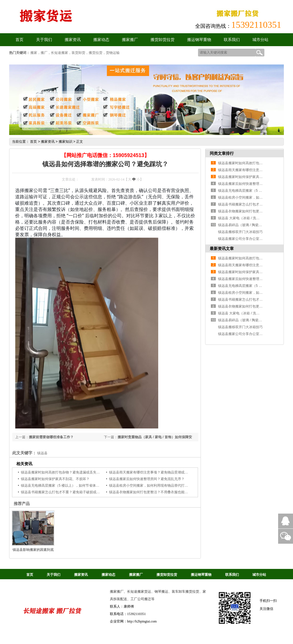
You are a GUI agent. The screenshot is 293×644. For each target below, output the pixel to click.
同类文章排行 (222, 153)
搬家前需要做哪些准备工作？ (51, 437)
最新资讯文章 (222, 248)
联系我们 (232, 40)
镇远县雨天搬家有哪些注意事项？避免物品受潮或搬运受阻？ (155, 472)
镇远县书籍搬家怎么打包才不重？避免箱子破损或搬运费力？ (67, 492)
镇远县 (42, 453)
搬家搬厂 (130, 40)
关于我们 (44, 40)
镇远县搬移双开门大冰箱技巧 (240, 232)
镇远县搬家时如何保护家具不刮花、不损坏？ (55, 479)
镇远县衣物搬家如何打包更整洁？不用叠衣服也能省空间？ (154, 492)
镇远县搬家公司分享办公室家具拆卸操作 (249, 239)
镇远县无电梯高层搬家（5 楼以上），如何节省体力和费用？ (67, 486)
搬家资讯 (73, 40)
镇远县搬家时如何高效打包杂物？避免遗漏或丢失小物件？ (66, 472)
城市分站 (260, 40)
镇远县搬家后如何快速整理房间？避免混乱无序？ (147, 479)
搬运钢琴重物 (199, 40)
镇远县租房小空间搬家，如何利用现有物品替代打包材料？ (154, 486)
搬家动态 (101, 40)
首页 (33, 142)
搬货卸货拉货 (163, 40)
